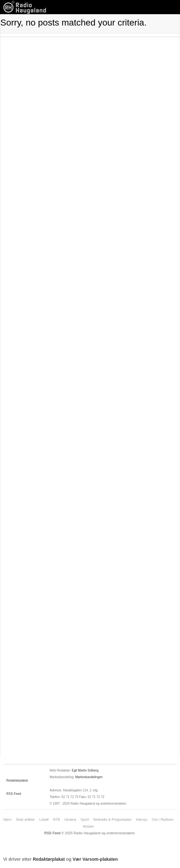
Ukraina (70, 819)
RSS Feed (53, 833)
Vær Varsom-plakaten (95, 859)
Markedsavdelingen (89, 777)
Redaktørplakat (17, 781)
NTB (57, 819)
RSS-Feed (14, 794)
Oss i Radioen (162, 819)
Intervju (142, 819)
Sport (85, 819)
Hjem (7, 819)
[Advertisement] (90, 77)
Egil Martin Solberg (85, 770)
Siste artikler (25, 819)
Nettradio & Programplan (113, 819)
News (27, 7)
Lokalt (44, 819)
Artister (89, 826)
